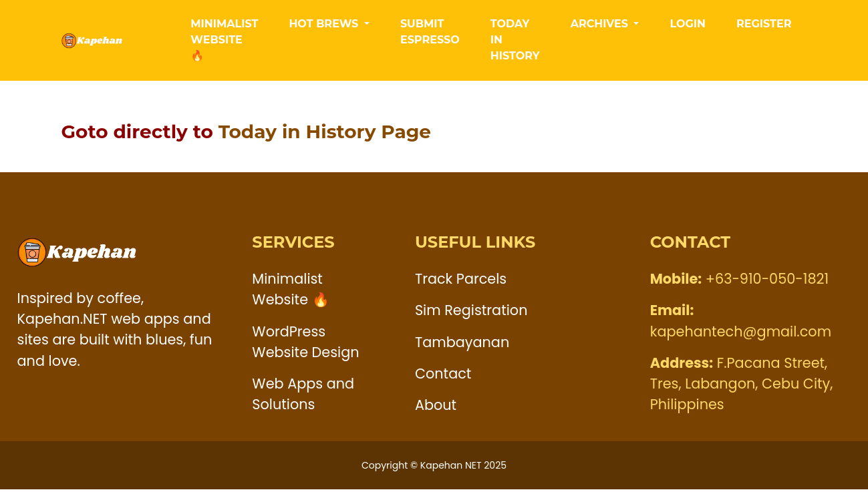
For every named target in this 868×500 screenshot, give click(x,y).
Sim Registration (471, 321)
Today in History (515, 45)
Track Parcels (461, 289)
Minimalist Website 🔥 (224, 45)
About (436, 415)
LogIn (688, 29)
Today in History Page (325, 142)
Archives (601, 29)
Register (764, 29)
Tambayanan (462, 352)
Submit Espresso (430, 37)
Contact (443, 384)
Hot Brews (325, 29)
